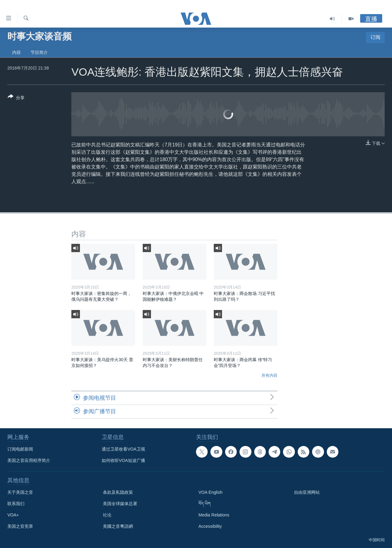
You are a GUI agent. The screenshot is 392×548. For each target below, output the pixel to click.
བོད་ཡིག (205, 504)
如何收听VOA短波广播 (123, 460)
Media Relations (214, 515)
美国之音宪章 (20, 526)
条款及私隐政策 (118, 492)
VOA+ (13, 515)
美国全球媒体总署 (120, 504)
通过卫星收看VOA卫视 (123, 449)
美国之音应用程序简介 (29, 460)
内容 (17, 52)
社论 (107, 515)
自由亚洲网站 (307, 492)
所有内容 (269, 375)
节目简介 (39, 52)
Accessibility (210, 526)
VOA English (211, 492)
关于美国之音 (20, 492)
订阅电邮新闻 (20, 449)
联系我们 (16, 504)
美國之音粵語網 (118, 526)
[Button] (16, 98)
